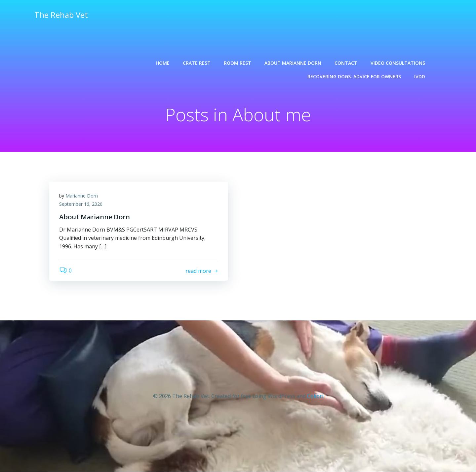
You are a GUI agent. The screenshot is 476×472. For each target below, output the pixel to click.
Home (163, 63)
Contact (346, 63)
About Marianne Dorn (293, 63)
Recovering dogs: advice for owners (354, 76)
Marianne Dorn (82, 196)
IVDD (420, 76)
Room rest (238, 63)
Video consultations (398, 63)
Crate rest (197, 63)
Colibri (315, 396)
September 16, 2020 (81, 204)
